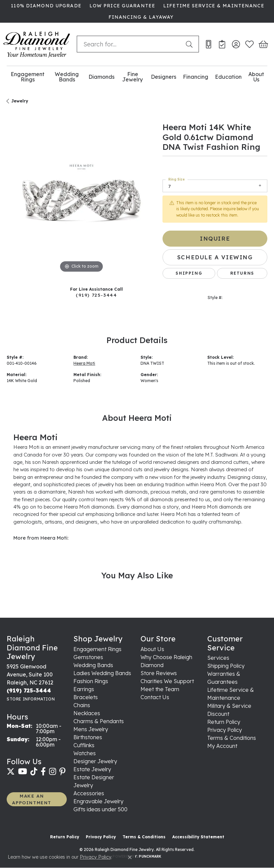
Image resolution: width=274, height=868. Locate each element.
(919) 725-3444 (96, 295)
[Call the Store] (29, 690)
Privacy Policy (225, 730)
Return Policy (224, 722)
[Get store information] (31, 699)
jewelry (20, 101)
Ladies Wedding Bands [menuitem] (102, 673)
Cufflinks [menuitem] (84, 745)
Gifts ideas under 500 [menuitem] (100, 809)
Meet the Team (160, 689)
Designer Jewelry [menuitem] (95, 761)
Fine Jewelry (132, 77)
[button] (236, 44)
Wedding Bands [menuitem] (93, 665)
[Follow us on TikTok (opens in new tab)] (34, 772)
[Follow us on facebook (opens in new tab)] (43, 772)
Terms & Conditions (232, 738)
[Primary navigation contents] (137, 77)
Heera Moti (84, 363)
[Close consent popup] (130, 857)
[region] (81, 200)
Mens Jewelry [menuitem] (91, 729)
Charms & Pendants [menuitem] (99, 721)
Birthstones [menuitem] (88, 737)
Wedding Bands (67, 77)
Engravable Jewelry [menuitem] (98, 801)
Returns (242, 273)
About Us (256, 77)
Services (218, 658)
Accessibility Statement (198, 837)
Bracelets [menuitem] (86, 697)
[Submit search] (191, 44)
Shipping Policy (226, 666)
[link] (45, 6)
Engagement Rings (28, 77)
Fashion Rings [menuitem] (91, 681)
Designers (164, 77)
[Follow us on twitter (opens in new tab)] (11, 772)
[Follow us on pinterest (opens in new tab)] (62, 772)
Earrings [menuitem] (84, 689)
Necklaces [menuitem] (87, 713)
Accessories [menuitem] (89, 793)
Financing (196, 77)
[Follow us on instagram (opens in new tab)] (53, 772)
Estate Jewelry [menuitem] (92, 769)
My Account (222, 746)
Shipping (189, 273)
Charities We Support (167, 681)
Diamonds (101, 77)
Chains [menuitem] (82, 705)
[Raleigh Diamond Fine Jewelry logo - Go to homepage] (37, 44)
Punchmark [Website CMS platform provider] (150, 856)
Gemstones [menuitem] (88, 657)
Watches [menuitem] (85, 753)
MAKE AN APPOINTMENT (32, 799)
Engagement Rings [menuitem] (97, 649)
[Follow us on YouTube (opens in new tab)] (23, 772)
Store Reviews (159, 673)
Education (228, 77)
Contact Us (155, 697)
